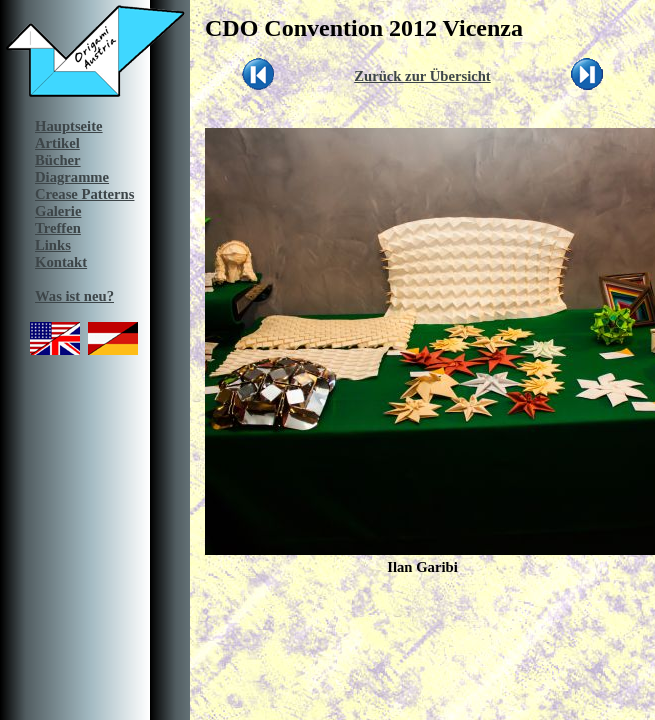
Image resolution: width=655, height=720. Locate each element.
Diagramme (72, 177)
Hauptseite (69, 126)
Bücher (58, 160)
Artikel (57, 143)
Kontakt (61, 262)
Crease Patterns (84, 194)
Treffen (58, 228)
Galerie (58, 211)
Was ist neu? (74, 296)
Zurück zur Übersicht (422, 76)
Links (53, 245)
